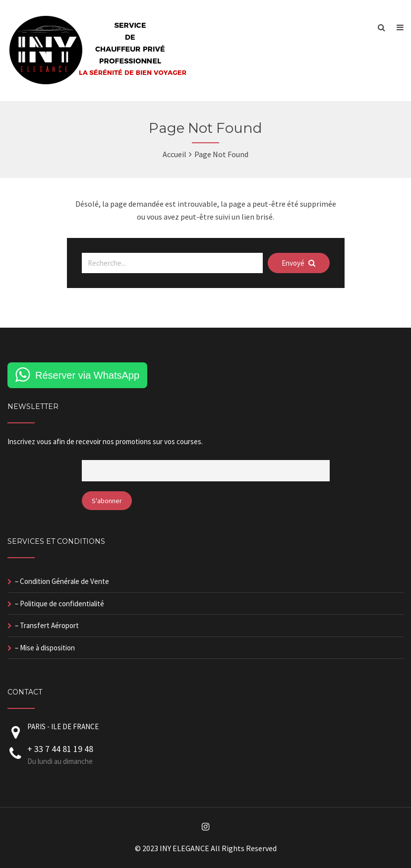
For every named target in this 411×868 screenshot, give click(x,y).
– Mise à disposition (45, 648)
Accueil (175, 154)
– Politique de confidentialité (59, 604)
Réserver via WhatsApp (87, 375)
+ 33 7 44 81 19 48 (60, 749)
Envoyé (298, 263)
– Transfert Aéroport (47, 625)
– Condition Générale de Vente (62, 581)
